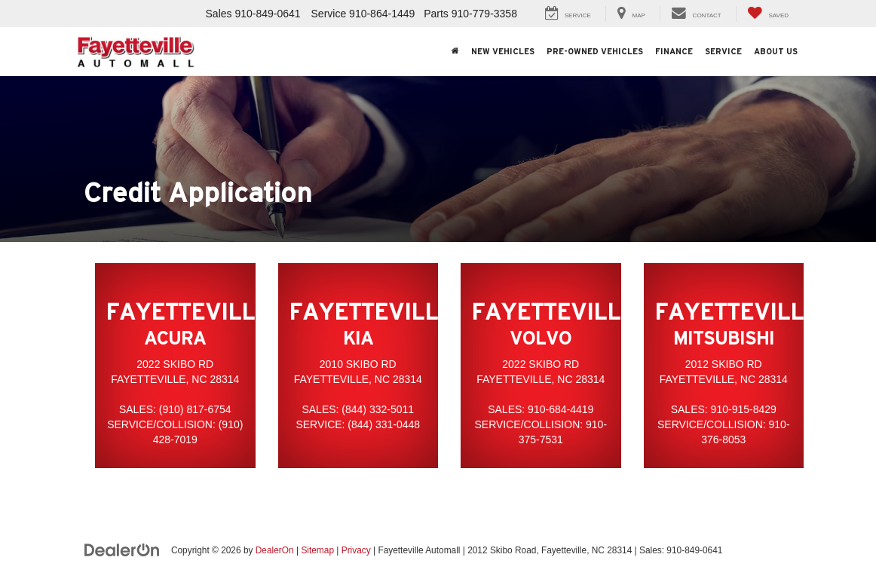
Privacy (356, 550)
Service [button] (723, 51)
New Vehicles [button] (503, 51)
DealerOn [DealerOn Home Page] (275, 550)
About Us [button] (776, 51)
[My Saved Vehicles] (768, 14)
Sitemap (317, 550)
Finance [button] (674, 51)
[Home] (455, 51)
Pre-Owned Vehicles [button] (595, 51)
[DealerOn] (122, 550)
